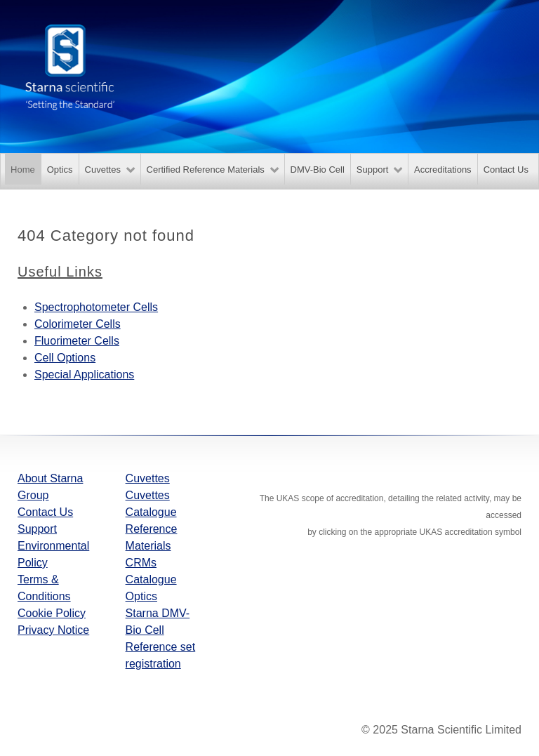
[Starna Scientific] (70, 66)
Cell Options (65, 358)
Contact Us (45, 512)
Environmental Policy (53, 554)
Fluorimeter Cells (77, 341)
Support (37, 529)
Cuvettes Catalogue (151, 504)
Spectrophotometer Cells (96, 307)
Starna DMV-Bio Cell (158, 622)
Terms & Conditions (44, 588)
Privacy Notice (53, 630)
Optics (141, 596)
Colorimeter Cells (78, 324)
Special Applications (84, 374)
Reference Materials (152, 537)
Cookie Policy (52, 613)
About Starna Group (50, 487)
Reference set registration (161, 655)
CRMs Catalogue (151, 571)
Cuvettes (148, 478)
